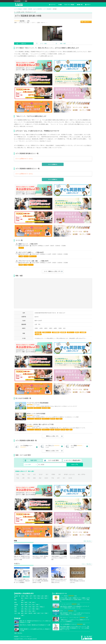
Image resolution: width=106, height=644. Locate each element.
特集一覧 (80, 5)
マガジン (88, 5)
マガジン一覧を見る (86, 568)
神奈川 (27, 602)
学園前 (53, 478)
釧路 (34, 482)
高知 (30, 615)
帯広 (29, 482)
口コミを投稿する (53, 164)
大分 (42, 617)
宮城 (38, 600)
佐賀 (38, 617)
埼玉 (31, 602)
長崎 (35, 617)
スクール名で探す (54, 464)
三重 (30, 606)
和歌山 (42, 610)
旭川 (47, 478)
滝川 (64, 482)
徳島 (34, 615)
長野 (26, 608)
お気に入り (86, 22)
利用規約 (16, 640)
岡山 (26, 612)
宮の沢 (41, 478)
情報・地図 (63, 43)
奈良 (37, 610)
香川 (26, 615)
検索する (75, 468)
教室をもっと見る (53, 436)
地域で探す (34, 464)
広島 (22, 612)
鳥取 (34, 612)
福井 (37, 608)
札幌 (17, 478)
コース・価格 (43, 43)
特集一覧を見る (87, 545)
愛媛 (22, 615)
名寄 (58, 482)
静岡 (26, 606)
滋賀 (34, 610)
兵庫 (26, 610)
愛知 (22, 606)
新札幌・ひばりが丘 (69, 478)
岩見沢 (46, 482)
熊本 (26, 617)
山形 (42, 600)
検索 (60, 5)
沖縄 (22, 619)
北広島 (70, 482)
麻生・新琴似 (82, 478)
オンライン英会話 (69, 5)
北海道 (23, 600)
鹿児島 (30, 617)
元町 (60, 478)
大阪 (22, 610)
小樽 (23, 482)
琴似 (23, 478)
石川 (30, 608)
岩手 (31, 600)
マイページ (52, 5)
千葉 (35, 602)
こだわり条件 (27, 468)
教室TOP (24, 43)
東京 (22, 602)
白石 (34, 478)
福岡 (22, 617)
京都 (30, 610)
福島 (46, 600)
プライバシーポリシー (26, 640)
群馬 (42, 602)
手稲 (53, 482)
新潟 (22, 608)
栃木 (46, 602)
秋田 (35, 600)
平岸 (29, 478)
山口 (30, 612)
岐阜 (34, 606)
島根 (37, 612)
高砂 (40, 482)
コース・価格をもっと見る (53, 271)
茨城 (38, 602)
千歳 (17, 482)
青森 (27, 600)
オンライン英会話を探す (73, 464)
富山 (34, 608)
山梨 (22, 604)
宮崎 (46, 617)
